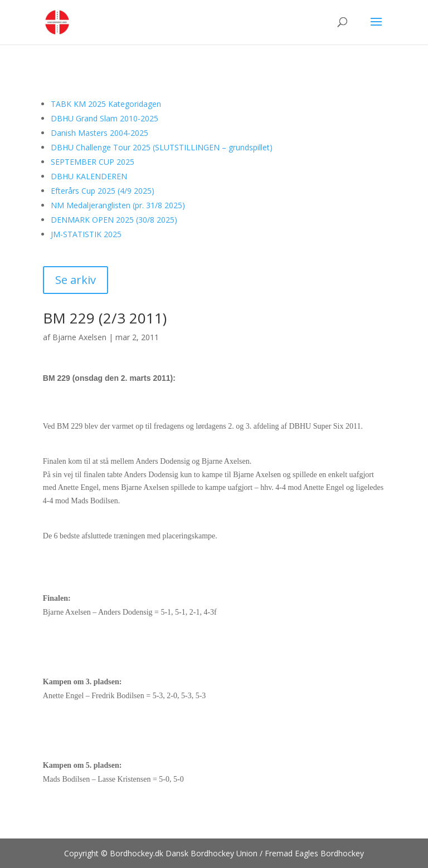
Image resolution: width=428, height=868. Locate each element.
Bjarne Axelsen (79, 337)
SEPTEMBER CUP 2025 (93, 162)
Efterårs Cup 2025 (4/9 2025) (103, 191)
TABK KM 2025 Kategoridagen (106, 104)
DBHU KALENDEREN (89, 176)
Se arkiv (76, 280)
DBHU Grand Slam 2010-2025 (104, 118)
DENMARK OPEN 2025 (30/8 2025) (114, 220)
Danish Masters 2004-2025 (99, 133)
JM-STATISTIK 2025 (86, 234)
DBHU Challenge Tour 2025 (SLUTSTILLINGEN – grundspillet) (162, 147)
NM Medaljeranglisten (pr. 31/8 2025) (118, 205)
